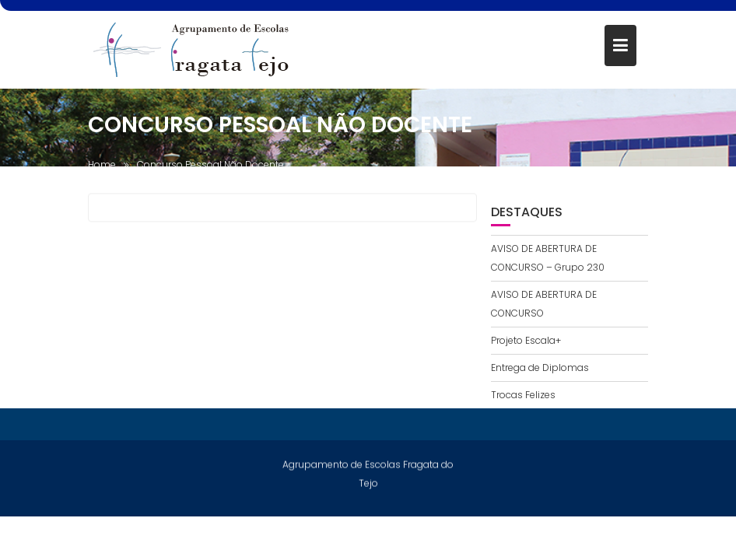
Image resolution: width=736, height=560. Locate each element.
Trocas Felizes (523, 395)
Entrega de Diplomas (540, 367)
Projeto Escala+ (526, 340)
